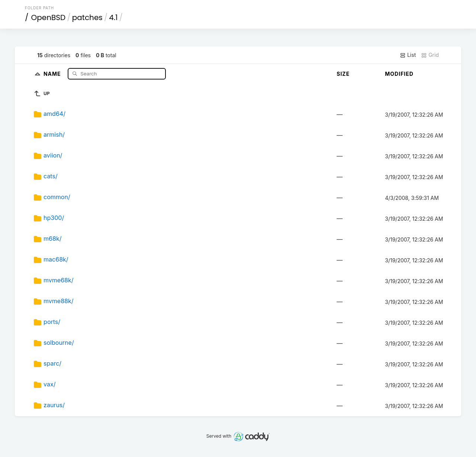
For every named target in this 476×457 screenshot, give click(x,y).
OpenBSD (49, 17)
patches (87, 17)
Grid (430, 55)
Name (53, 73)
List (408, 55)
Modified (399, 74)
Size (343, 74)
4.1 (113, 17)
